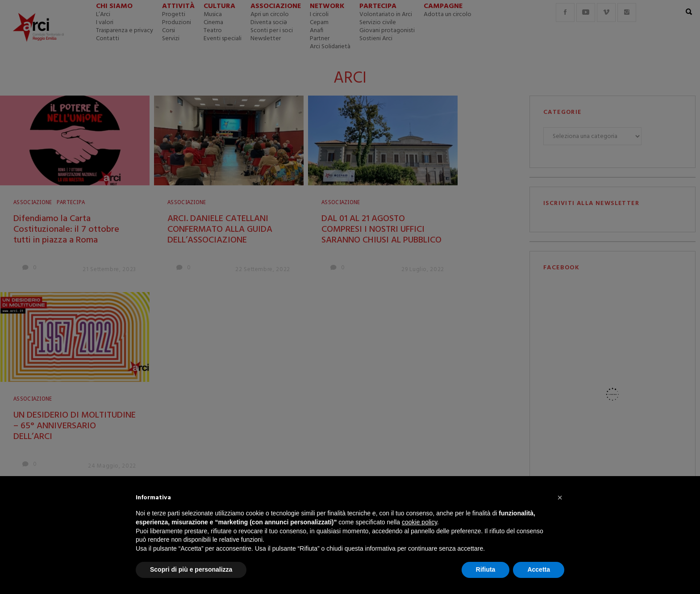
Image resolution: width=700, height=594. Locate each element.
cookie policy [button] (419, 522)
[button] (560, 498)
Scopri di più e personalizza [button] (191, 569)
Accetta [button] (539, 569)
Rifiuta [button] (486, 569)
